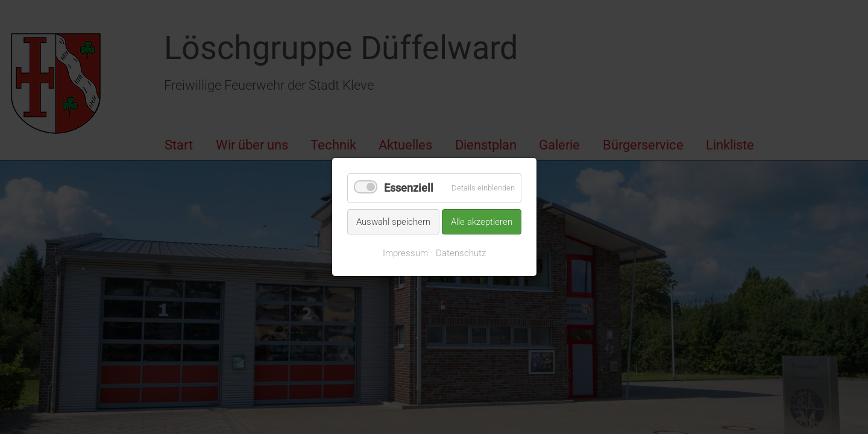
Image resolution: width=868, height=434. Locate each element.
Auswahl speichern (393, 221)
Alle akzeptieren (482, 221)
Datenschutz (461, 253)
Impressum (405, 253)
